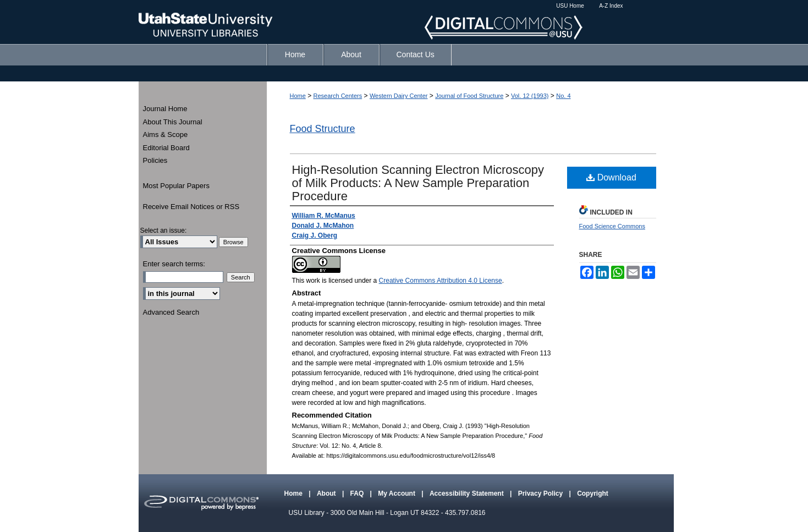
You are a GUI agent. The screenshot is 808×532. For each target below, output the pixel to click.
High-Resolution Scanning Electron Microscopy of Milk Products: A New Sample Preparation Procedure (418, 183)
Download (611, 177)
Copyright (593, 493)
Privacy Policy (542, 493)
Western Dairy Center (399, 96)
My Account (397, 493)
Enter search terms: (174, 264)
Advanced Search (171, 312)
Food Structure (323, 129)
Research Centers (338, 96)
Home (298, 96)
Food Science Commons (612, 226)
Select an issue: (164, 231)
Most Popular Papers (176, 186)
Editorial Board (166, 148)
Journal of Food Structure (469, 96)
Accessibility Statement (468, 493)
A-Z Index (611, 6)
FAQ (358, 493)
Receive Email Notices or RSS (191, 207)
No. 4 (563, 96)
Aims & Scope (166, 135)
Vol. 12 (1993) (530, 96)
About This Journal (173, 122)
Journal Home (165, 109)
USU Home (570, 6)
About (327, 493)
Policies (155, 160)
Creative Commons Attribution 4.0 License (441, 281)
